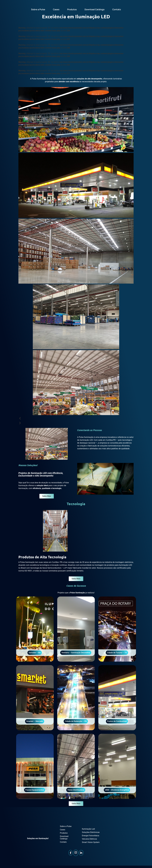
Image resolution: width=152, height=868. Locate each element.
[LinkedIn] (81, 853)
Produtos (72, 9)
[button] (76, 418)
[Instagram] (76, 853)
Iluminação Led (88, 829)
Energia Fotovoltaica (91, 836)
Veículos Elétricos (89, 839)
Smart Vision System (91, 842)
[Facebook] (71, 853)
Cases (56, 9)
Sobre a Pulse (38, 9)
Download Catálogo (95, 9)
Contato (117, 9)
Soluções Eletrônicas (91, 832)
